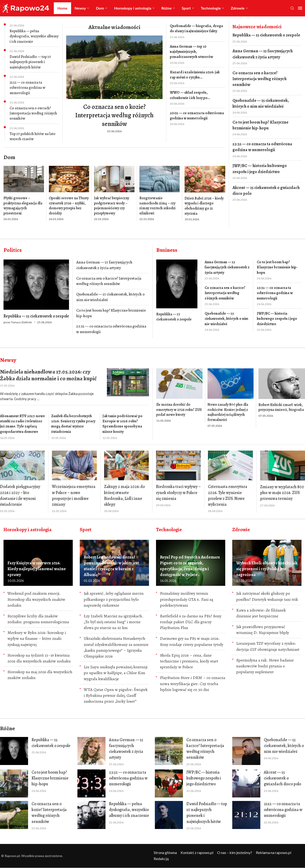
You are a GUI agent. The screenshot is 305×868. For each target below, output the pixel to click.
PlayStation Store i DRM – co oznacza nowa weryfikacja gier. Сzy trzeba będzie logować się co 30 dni (193, 683)
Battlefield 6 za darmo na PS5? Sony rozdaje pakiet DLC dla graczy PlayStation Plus (191, 622)
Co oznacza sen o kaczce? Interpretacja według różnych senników (260, 79)
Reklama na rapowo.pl (274, 852)
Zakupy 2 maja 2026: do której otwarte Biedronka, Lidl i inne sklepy (124, 495)
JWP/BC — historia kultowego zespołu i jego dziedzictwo (260, 169)
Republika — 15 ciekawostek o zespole (266, 35)
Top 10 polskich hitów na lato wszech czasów (33, 136)
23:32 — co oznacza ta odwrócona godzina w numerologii (262, 147)
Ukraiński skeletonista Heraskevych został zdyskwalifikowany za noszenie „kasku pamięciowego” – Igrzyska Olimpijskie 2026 (116, 647)
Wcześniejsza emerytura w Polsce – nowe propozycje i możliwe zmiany (74, 495)
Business (167, 250)
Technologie (211, 8)
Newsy (80, 8)
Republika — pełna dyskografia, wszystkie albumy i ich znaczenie (34, 36)
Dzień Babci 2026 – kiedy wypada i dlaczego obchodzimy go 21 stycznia (204, 206)
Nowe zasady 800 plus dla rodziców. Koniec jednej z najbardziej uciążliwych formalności (228, 412)
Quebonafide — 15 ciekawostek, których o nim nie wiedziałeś (261, 103)
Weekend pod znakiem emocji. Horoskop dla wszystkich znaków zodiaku (36, 599)
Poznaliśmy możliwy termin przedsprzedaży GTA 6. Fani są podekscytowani (187, 599)
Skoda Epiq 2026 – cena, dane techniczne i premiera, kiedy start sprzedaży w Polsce (189, 661)
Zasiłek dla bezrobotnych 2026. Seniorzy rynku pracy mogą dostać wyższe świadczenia (73, 424)
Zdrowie (238, 8)
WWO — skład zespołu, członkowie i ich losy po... (190, 95)
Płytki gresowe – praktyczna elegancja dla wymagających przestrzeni (23, 206)
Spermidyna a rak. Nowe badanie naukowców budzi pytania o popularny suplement (265, 666)
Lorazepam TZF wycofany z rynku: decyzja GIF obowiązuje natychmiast (268, 646)
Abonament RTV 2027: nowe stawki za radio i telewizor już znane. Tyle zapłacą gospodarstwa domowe (22, 424)
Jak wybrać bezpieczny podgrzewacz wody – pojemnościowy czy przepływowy (112, 206)
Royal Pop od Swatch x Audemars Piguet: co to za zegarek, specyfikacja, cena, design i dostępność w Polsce (190, 566)
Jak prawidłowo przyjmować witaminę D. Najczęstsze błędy (263, 630)
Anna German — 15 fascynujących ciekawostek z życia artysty (263, 54)
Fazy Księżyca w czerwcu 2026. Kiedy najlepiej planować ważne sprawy (37, 569)
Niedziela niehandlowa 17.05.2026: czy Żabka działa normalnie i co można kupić (48, 375)
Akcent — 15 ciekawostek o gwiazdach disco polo (266, 190)
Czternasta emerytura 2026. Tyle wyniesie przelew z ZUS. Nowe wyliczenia (228, 495)
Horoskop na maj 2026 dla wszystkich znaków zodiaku (40, 675)
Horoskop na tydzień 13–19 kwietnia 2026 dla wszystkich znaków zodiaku (39, 658)
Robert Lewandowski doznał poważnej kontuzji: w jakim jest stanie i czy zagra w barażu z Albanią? (111, 566)
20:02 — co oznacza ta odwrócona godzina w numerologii (197, 116)
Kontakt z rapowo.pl (197, 852)
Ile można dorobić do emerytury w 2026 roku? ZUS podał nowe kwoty (179, 410)
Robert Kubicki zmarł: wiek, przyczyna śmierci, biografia (281, 407)
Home (62, 8)
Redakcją (161, 859)
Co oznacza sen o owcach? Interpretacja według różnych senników (33, 113)
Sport (186, 8)
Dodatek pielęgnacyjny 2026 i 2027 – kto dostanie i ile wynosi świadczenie (20, 495)
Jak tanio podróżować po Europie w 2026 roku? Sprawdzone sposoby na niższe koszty (122, 424)
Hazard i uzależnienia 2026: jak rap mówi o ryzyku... (195, 75)
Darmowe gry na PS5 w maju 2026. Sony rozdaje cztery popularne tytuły (192, 641)
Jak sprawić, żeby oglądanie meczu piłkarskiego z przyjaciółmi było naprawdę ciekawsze (114, 599)
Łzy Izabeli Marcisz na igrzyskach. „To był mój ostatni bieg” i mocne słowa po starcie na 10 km (114, 622)
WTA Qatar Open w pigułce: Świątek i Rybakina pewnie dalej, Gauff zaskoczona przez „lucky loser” (116, 695)
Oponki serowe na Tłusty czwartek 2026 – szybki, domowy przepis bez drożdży (69, 206)
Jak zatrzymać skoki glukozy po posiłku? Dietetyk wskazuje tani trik (267, 596)
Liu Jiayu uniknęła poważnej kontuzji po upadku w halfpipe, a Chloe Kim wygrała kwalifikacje (116, 673)
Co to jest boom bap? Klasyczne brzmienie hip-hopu (260, 125)
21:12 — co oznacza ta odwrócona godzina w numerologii (27, 88)
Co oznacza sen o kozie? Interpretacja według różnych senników (114, 115)
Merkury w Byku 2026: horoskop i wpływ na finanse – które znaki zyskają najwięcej (37, 638)
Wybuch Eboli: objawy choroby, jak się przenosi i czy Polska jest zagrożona (267, 569)
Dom (100, 8)
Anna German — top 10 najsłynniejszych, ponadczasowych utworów (191, 52)
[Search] (292, 9)
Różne (167, 8)
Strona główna (165, 852)
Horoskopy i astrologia (133, 8)
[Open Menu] (300, 8)
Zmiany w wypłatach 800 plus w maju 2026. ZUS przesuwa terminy (282, 493)
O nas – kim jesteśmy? (235, 852)
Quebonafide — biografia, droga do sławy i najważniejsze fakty (196, 28)
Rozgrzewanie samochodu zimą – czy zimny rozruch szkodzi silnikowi (158, 206)
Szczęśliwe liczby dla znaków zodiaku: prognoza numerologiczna (38, 619)
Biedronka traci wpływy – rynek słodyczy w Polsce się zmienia (178, 492)
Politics (13, 250)
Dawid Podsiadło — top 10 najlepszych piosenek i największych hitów (30, 62)
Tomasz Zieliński (21, 322)
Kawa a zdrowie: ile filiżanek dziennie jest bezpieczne (261, 613)
